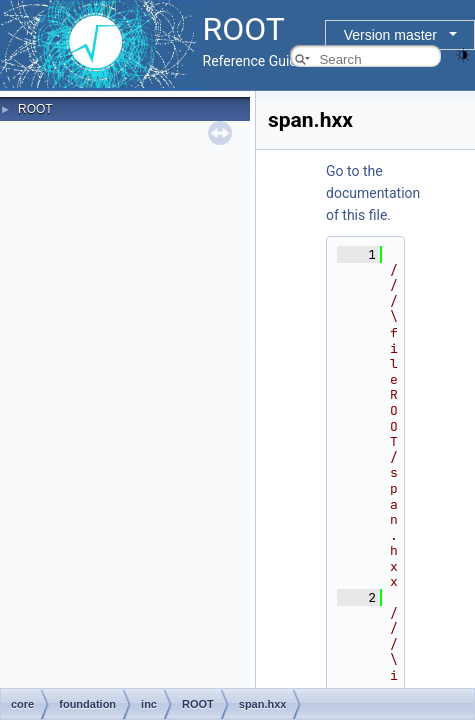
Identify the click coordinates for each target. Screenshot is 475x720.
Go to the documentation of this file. (373, 193)
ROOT (35, 109)
